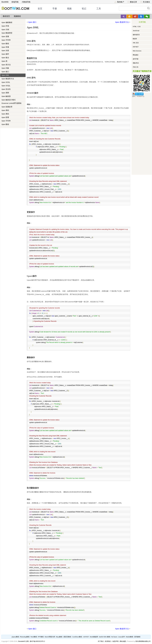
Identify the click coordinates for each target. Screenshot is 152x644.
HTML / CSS (137, 27)
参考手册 (136, 59)
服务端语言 (136, 35)
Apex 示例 (5, 30)
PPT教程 (41, 637)
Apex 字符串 (6, 40)
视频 (69, 9)
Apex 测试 (5, 114)
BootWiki (5, 2)
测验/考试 (136, 63)
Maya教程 (59, 637)
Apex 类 (4, 61)
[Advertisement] (142, 136)
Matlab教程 (129, 637)
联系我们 (108, 641)
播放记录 (132, 2)
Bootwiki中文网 (23, 641)
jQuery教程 (15, 637)
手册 (55, 9)
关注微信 (145, 2)
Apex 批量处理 (7, 107)
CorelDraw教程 (77, 637)
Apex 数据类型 (7, 33)
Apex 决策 (5, 51)
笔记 (84, 9)
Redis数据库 (94, 637)
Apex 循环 (5, 54)
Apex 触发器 (6, 96)
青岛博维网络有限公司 (143, 641)
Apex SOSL (6, 82)
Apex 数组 (5, 44)
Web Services (137, 51)
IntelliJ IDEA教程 (105, 637)
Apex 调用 (5, 93)
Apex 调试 (5, 110)
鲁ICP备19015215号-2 (37, 641)
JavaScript (136, 31)
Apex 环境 (5, 26)
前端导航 (15, 2)
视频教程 (17, 16)
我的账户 (119, 2)
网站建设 (136, 55)
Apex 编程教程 (7, 22)
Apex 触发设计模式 (9, 100)
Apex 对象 (5, 68)
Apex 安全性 (6, 89)
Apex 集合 (5, 58)
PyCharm (114, 637)
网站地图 (123, 641)
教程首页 (6, 16)
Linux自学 (121, 637)
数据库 (135, 39)
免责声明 (115, 641)
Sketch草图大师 (50, 637)
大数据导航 (26, 2)
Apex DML (5, 75)
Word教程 (34, 637)
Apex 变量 (5, 36)
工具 (99, 9)
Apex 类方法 (6, 65)
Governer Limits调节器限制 (11, 103)
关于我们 (101, 641)
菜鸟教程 (137, 637)
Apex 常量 (5, 47)
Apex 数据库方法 (8, 79)
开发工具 (136, 67)
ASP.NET (136, 47)
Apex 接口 (5, 72)
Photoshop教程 (25, 637)
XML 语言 (136, 43)
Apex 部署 (5, 117)
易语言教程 (67, 637)
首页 (40, 9)
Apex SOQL (6, 86)
